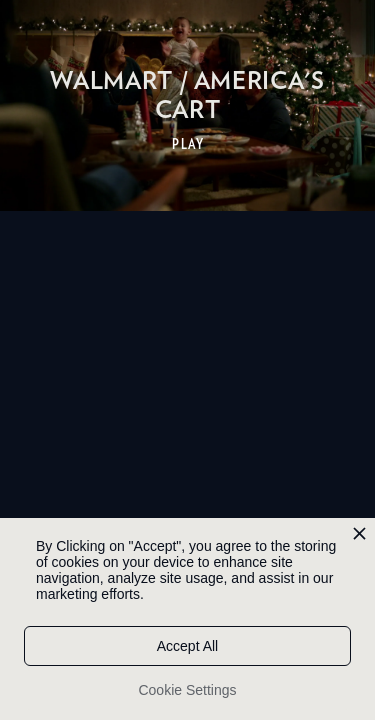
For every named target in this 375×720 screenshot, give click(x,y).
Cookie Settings (187, 690)
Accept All (187, 646)
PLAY (188, 144)
